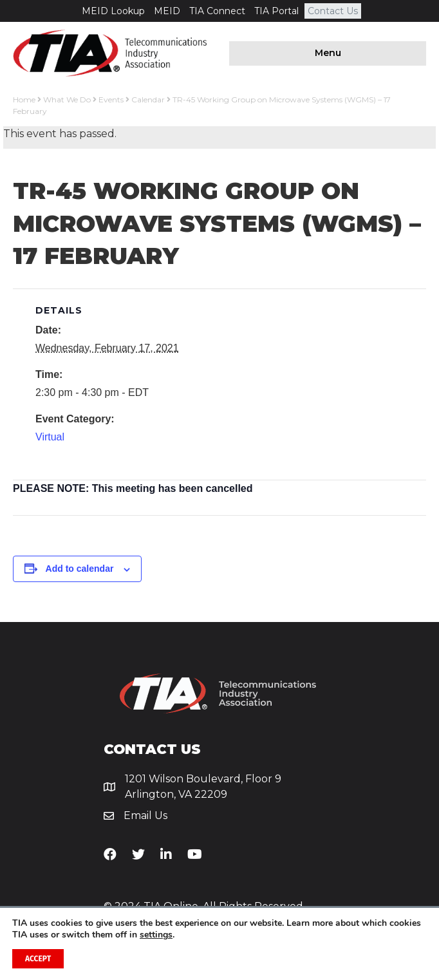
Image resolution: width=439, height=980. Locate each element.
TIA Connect (217, 11)
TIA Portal (276, 11)
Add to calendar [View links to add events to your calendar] (80, 569)
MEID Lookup (113, 11)
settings (156, 935)
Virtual (50, 437)
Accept (38, 959)
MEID (167, 11)
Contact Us (333, 11)
